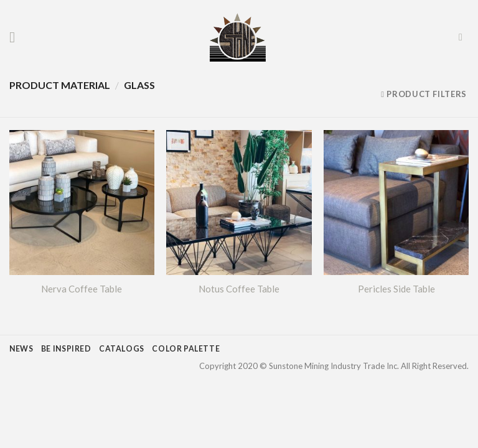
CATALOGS (122, 349)
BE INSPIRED (66, 349)
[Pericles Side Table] (396, 203)
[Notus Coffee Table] (239, 203)
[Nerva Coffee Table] (82, 203)
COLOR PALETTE (186, 349)
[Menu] (17, 37)
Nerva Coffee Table (82, 289)
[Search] (464, 37)
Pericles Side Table (396, 289)
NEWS (21, 349)
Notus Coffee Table (239, 289)
